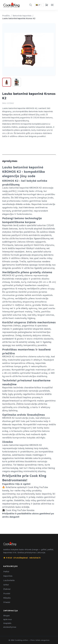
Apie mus (8, 619)
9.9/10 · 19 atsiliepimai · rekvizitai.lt (22, 558)
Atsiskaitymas (10, 627)
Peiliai (6, 572)
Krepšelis (7, 623)
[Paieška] (31, 5)
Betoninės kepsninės (22, 16)
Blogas (7, 616)
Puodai (7, 594)
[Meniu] (52, 5)
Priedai (7, 602)
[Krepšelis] (47, 5)
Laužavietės (9, 580)
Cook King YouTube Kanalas (20, 510)
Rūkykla (7, 598)
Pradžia (6, 16)
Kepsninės (8, 576)
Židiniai (7, 589)
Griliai (6, 585)
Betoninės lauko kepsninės (41, 111)
